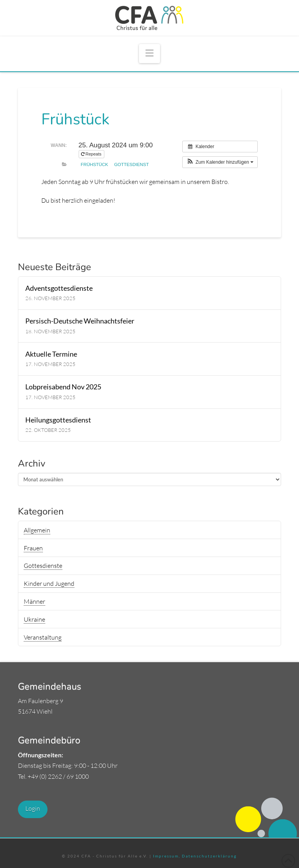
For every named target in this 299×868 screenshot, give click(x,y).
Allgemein (37, 530)
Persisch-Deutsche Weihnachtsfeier (80, 321)
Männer (34, 601)
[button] (149, 54)
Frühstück (94, 164)
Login (33, 808)
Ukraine (34, 619)
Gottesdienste (43, 566)
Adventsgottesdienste (59, 288)
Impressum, (167, 856)
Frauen (33, 548)
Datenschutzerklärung (208, 856)
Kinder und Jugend (49, 583)
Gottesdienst (131, 164)
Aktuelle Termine (51, 354)
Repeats (92, 154)
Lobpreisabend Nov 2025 (63, 387)
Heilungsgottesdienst (58, 420)
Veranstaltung (43, 637)
